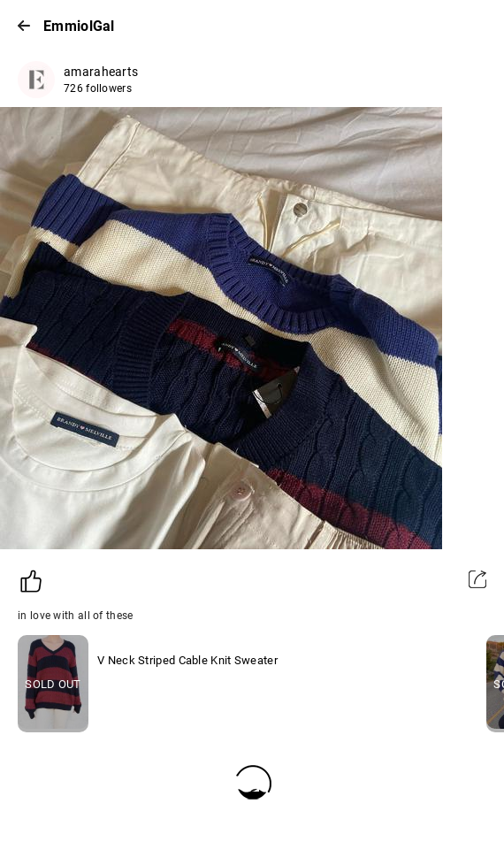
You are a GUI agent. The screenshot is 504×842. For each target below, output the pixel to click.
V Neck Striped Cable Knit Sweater (187, 660)
